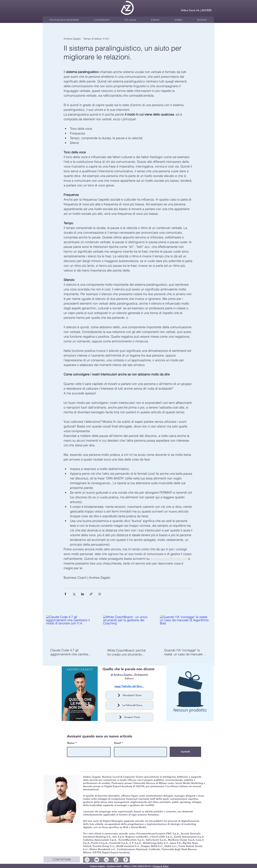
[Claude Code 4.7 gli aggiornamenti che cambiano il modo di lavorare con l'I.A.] (72, 630)
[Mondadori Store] (129, 695)
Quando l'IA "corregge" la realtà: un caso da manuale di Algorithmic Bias (185, 652)
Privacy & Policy (161, 866)
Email (117, 743)
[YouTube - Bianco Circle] (97, 860)
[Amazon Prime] (129, 717)
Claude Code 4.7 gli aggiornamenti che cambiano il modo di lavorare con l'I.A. (71, 652)
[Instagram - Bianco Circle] (87, 860)
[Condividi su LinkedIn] (82, 594)
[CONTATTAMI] (62, 860)
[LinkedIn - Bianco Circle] (106, 860)
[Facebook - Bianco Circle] (126, 860)
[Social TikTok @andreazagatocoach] (116, 860)
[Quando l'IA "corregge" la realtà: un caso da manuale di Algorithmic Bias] (185, 630)
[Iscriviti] (185, 752)
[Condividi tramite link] (91, 594)
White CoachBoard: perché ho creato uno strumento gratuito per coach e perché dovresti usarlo (127, 652)
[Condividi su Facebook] (65, 594)
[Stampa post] (100, 594)
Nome (71, 743)
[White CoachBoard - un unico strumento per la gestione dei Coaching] (129, 630)
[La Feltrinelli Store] (129, 705)
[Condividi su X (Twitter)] (74, 594)
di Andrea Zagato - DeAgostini (129, 674)
